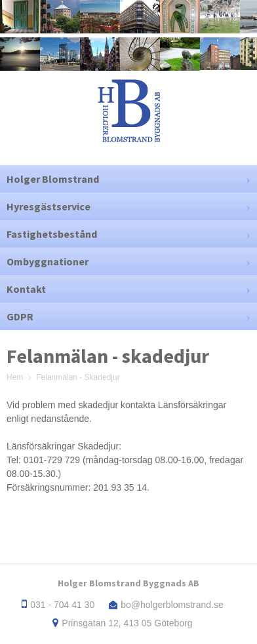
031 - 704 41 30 (62, 605)
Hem (15, 377)
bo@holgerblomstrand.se (172, 605)
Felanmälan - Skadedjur (78, 377)
